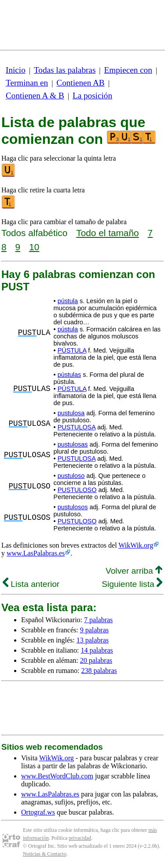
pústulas (70, 375)
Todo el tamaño (107, 233)
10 (34, 247)
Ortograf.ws (38, 812)
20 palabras (96, 660)
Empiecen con (128, 70)
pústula (68, 301)
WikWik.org (136, 545)
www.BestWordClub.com (57, 776)
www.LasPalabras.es (36, 553)
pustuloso (71, 476)
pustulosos (73, 507)
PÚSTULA (72, 350)
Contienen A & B (35, 96)
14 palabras (97, 650)
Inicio (16, 70)
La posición (92, 96)
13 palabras (93, 640)
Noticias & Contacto (45, 854)
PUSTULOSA (77, 427)
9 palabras (94, 630)
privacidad (80, 838)
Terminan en (27, 83)
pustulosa (71, 413)
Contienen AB (80, 83)
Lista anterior (31, 584)
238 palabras (99, 671)
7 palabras (98, 620)
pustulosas (73, 444)
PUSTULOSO (77, 490)
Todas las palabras (65, 70)
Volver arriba (134, 571)
